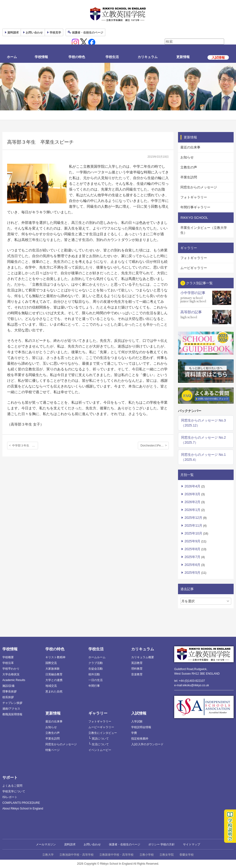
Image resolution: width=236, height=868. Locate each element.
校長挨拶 (8, 697)
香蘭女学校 (187, 855)
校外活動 (94, 674)
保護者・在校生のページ (125, 844)
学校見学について (14, 791)
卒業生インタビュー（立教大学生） (204, 230)
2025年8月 (192, 549)
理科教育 (137, 669)
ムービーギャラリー (101, 727)
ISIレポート (10, 797)
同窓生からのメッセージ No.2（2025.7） (203, 440)
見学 (55, 33)
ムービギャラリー (194, 268)
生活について (100, 744)
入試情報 (139, 713)
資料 (13, 33)
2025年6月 (192, 565)
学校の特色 (77, 57)
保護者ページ (87, 33)
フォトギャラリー (194, 197)
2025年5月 (192, 573)
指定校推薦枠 (140, 739)
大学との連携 (54, 680)
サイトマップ (192, 844)
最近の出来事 (190, 147)
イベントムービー (100, 750)
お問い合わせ (34, 33)
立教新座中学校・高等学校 (116, 855)
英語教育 (137, 663)
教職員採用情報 (12, 714)
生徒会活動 (96, 669)
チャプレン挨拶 (12, 703)
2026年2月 (192, 502)
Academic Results (14, 680)
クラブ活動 (96, 663)
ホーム (12, 57)
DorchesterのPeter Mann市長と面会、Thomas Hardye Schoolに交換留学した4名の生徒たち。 (155, 446)
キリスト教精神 (55, 657)
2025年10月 (193, 533)
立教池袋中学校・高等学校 (77, 855)
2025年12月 (193, 518)
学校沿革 (8, 663)
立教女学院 (167, 855)
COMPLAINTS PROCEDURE (21, 803)
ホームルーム (97, 657)
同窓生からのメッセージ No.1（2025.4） (203, 457)
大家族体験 (53, 669)
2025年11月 (193, 525)
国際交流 (51, 663)
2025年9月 (192, 541)
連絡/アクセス (11, 709)
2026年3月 (192, 494)
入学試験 (137, 721)
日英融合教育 (54, 674)
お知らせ (187, 157)
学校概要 (8, 657)
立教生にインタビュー (103, 733)
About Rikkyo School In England (23, 809)
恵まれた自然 (54, 691)
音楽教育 (137, 674)
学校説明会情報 (141, 727)
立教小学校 (147, 855)
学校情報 (41, 57)
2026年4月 (192, 486)
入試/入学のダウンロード (147, 744)
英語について (100, 739)
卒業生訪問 (189, 177)
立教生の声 (189, 167)
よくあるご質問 (12, 786)
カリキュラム (148, 57)
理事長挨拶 (10, 691)
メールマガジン (46, 844)
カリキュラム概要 (143, 657)
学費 (134, 733)
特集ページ (53, 750)
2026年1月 (192, 510)
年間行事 (94, 686)
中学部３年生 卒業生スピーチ (25, 446)
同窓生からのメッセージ (199, 187)
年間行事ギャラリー (195, 207)
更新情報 (183, 57)
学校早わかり (11, 669)
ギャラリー (98, 713)
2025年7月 (192, 557)
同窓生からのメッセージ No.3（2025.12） (203, 423)
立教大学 (48, 855)
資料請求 (70, 844)
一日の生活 (96, 680)
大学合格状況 (11, 674)
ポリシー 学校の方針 (161, 844)
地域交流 (51, 686)
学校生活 (112, 57)
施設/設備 (8, 686)
